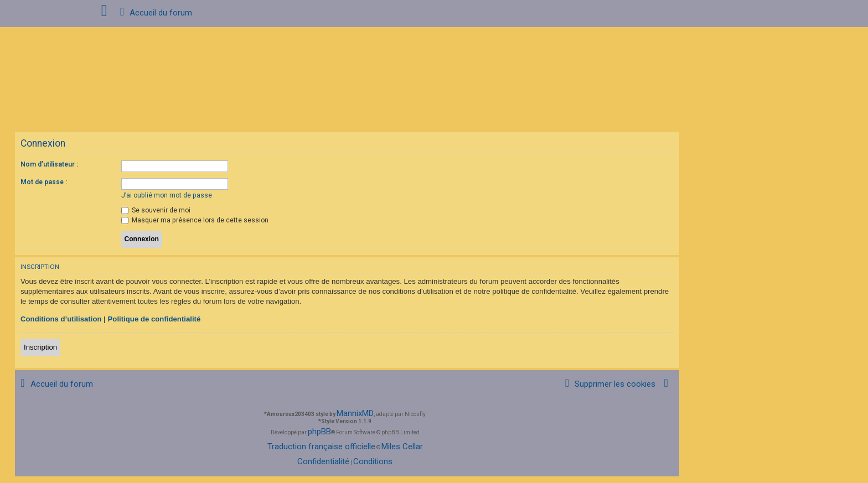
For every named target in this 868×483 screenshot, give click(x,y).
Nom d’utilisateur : (49, 164)
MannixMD (355, 413)
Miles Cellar (402, 446)
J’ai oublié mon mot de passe (167, 195)
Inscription (40, 347)
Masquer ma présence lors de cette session (195, 220)
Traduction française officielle (321, 446)
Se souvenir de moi (156, 210)
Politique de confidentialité (154, 319)
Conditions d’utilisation (61, 319)
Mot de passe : (44, 182)
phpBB (319, 432)
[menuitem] (608, 384)
